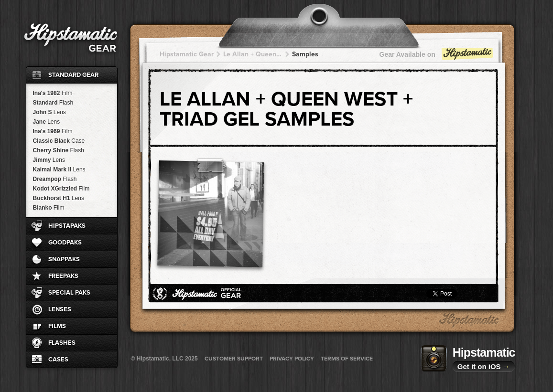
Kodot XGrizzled (61, 189)
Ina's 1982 (53, 93)
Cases (58, 360)
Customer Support (234, 359)
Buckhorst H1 (59, 198)
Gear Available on (437, 57)
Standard (53, 103)
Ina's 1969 (53, 131)
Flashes (62, 343)
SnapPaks (64, 259)
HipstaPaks (67, 226)
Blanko (49, 208)
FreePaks (63, 276)
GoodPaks (65, 243)
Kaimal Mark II (59, 170)
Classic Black (59, 141)
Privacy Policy (292, 359)
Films (57, 326)
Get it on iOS (484, 366)
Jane (47, 122)
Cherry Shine (59, 150)
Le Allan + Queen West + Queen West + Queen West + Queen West (253, 54)
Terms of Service (347, 359)
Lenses (60, 309)
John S (49, 112)
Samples (305, 54)
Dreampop (55, 179)
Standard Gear (73, 75)
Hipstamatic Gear (187, 54)
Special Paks (69, 293)
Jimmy (49, 160)
